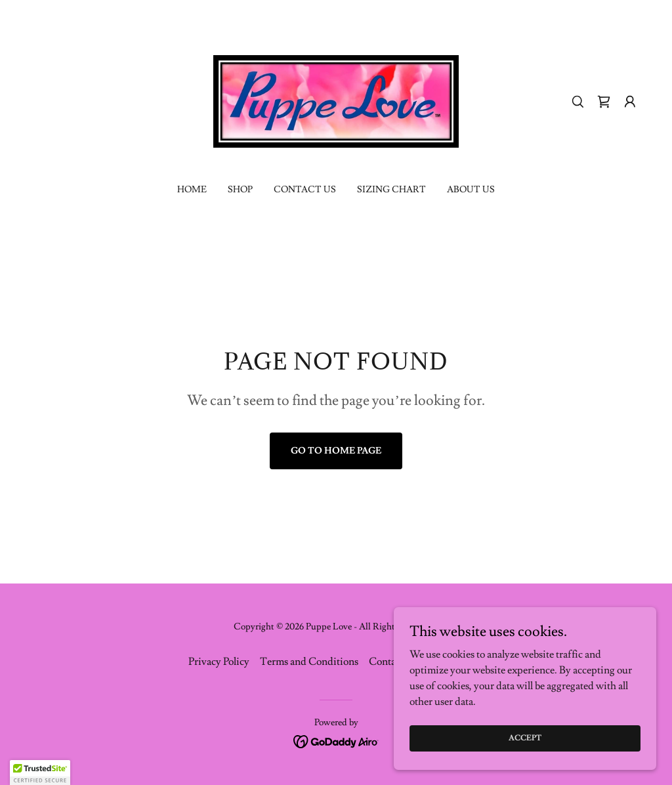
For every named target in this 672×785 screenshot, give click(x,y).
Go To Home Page (336, 451)
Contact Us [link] (305, 190)
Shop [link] (240, 190)
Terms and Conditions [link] (309, 662)
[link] (336, 99)
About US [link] (471, 190)
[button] (630, 102)
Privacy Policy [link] (219, 662)
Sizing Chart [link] (391, 190)
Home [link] (192, 190)
